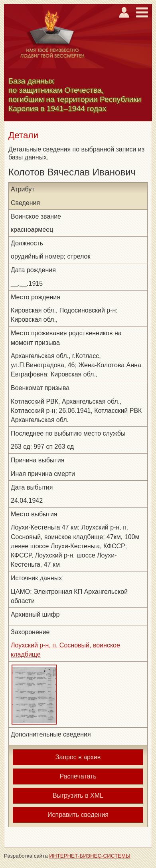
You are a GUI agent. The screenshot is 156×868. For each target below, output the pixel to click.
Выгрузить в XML (78, 795)
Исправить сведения (78, 815)
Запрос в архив (78, 757)
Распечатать (78, 776)
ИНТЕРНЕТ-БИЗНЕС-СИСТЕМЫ (90, 856)
